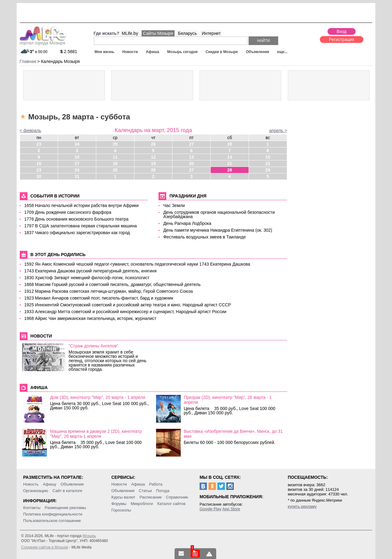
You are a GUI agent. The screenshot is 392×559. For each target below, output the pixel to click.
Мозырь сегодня (182, 52)
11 (115, 157)
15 (268, 157)
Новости (130, 52)
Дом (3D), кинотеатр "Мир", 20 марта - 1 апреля (97, 397)
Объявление (72, 484)
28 (230, 144)
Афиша (153, 52)
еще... (282, 52)
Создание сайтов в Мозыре (45, 547)
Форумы (119, 504)
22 (268, 164)
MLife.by (130, 33)
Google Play (210, 509)
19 (153, 164)
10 (77, 157)
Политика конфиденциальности (53, 514)
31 (77, 176)
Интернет (211, 33)
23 (39, 144)
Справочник (177, 497)
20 (192, 164)
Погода (163, 491)
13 (192, 157)
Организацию (36, 491)
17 (77, 164)
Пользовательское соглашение (52, 521)
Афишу (50, 484)
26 (153, 144)
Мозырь (89, 536)
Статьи (145, 491)
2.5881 (69, 52)
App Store (231, 509)
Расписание (151, 497)
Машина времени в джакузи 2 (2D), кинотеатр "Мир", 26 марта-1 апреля (96, 434)
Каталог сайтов (171, 504)
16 (39, 164)
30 (39, 176)
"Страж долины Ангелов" (93, 346)
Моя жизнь (105, 52)
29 (268, 170)
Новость (31, 484)
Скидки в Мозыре (222, 52)
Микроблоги (142, 504)
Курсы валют (123, 497)
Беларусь (187, 33)
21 (230, 164)
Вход (342, 31)
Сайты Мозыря (158, 33)
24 (77, 144)
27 (192, 144)
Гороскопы (121, 510)
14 (230, 157)
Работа (156, 484)
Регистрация (342, 39)
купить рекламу (302, 506)
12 (153, 157)
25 (115, 144)
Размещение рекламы (65, 508)
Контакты (32, 508)
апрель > (278, 130)
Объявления (257, 52)
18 (115, 164)
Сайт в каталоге (67, 491)
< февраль (31, 130)
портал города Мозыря (43, 41)
